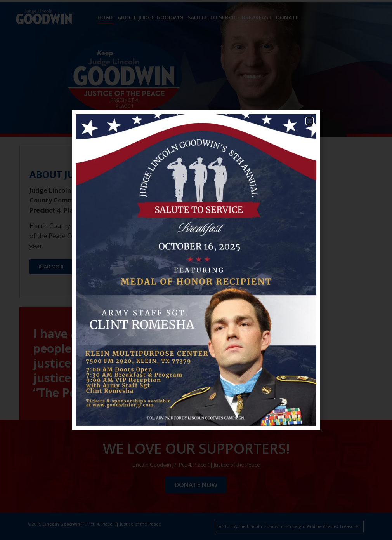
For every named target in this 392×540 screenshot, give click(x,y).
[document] (196, 270)
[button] (310, 121)
